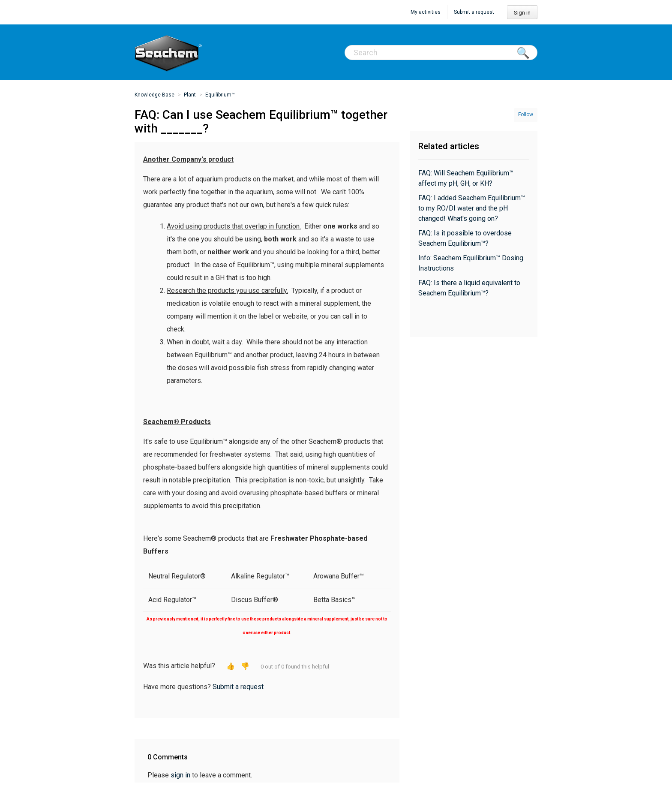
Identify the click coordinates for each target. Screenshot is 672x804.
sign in (180, 775)
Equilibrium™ (220, 95)
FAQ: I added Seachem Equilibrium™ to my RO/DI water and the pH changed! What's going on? (472, 208)
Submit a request (474, 12)
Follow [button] (526, 114)
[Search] (441, 53)
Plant (190, 95)
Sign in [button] (522, 13)
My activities (426, 12)
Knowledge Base (154, 95)
